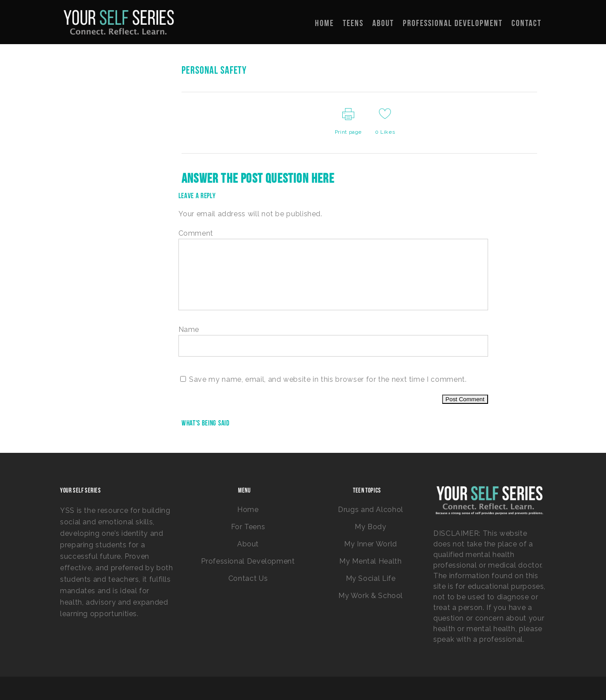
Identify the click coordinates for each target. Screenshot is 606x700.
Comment (196, 233)
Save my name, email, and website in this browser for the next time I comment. (328, 379)
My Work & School (371, 596)
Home (248, 510)
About (248, 544)
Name (189, 329)
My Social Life (371, 578)
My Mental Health (370, 561)
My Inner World (371, 544)
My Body (370, 527)
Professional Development (248, 561)
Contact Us (248, 578)
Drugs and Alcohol (371, 510)
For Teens (248, 527)
